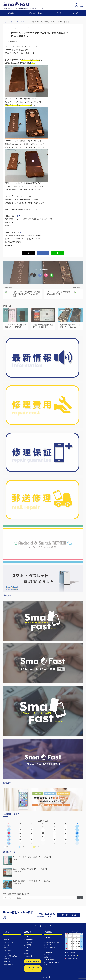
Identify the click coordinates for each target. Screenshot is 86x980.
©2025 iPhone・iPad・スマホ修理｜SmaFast (43, 977)
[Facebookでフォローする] (41, 926)
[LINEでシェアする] (58, 253)
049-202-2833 (47, 914)
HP (18, 216)
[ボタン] (77, 5)
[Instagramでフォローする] (45, 926)
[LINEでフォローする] (50, 926)
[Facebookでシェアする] (43, 253)
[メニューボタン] (81, 5)
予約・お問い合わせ (69, 915)
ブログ (12, 28)
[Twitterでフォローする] (36, 926)
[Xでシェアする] (28, 253)
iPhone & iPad (23, 28)
